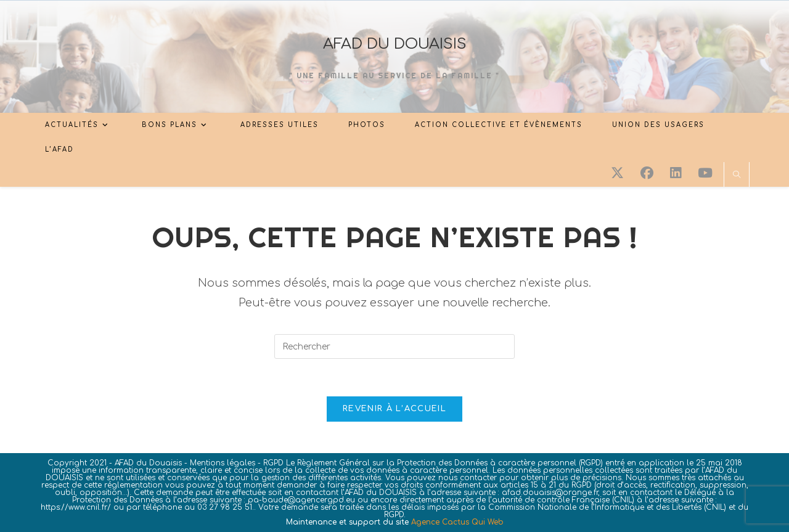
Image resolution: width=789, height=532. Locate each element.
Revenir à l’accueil (394, 409)
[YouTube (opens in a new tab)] (705, 173)
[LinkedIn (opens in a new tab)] (676, 173)
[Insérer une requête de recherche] (394, 346)
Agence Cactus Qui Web (457, 522)
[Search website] (737, 176)
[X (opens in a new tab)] (617, 173)
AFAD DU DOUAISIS (395, 44)
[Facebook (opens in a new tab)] (647, 173)
